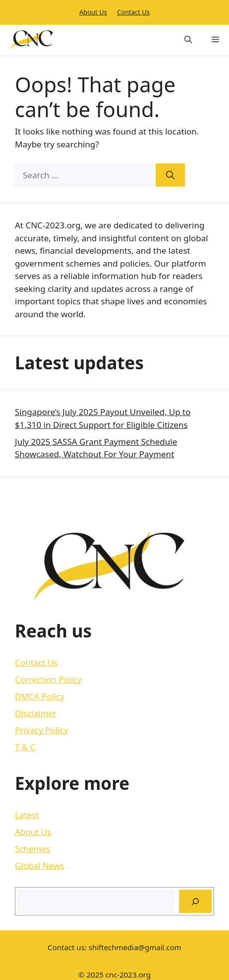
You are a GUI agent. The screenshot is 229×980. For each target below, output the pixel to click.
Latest (27, 815)
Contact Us (133, 12)
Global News (40, 866)
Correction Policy (48, 679)
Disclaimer (36, 713)
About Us (93, 12)
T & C (25, 747)
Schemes (32, 849)
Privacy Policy (41, 730)
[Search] (170, 175)
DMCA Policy (40, 696)
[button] (188, 40)
